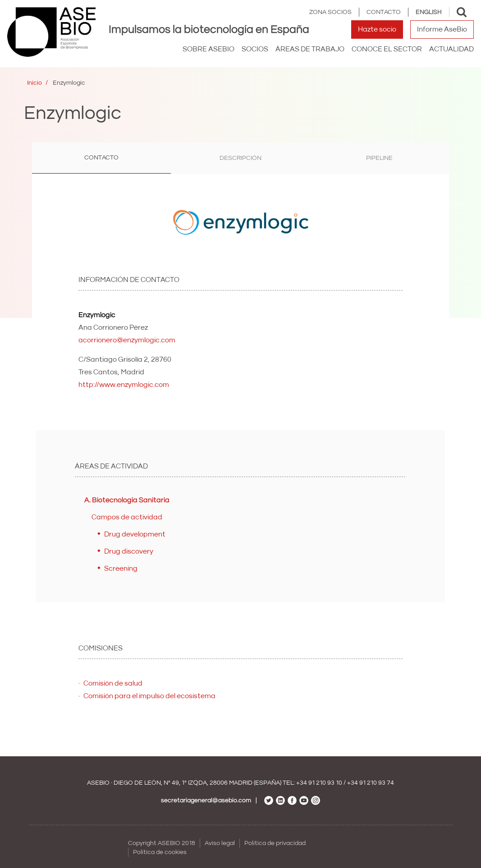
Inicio (34, 83)
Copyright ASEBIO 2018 (162, 843)
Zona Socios (330, 12)
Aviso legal (220, 843)
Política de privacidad (275, 843)
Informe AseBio (442, 29)
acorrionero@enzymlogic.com (127, 340)
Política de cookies (160, 852)
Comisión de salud (113, 683)
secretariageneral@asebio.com (206, 800)
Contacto (384, 12)
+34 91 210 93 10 (319, 783)
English (429, 12)
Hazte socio (377, 29)
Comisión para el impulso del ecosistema (149, 696)
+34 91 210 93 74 (371, 783)
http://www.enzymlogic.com (124, 385)
